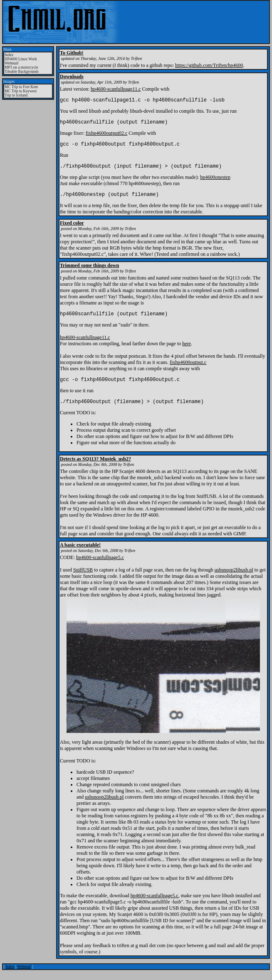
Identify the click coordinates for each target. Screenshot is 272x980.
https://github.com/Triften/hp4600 (209, 65)
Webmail (11, 63)
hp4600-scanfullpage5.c (100, 567)
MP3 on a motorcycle (21, 67)
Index (9, 55)
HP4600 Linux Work (21, 59)
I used (67, 580)
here (187, 351)
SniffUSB (83, 580)
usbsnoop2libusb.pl (234, 580)
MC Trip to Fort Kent (21, 87)
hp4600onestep (215, 182)
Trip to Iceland (16, 95)
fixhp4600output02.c (106, 136)
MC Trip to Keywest (21, 91)
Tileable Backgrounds (22, 72)
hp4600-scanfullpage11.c (116, 89)
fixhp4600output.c (188, 370)
